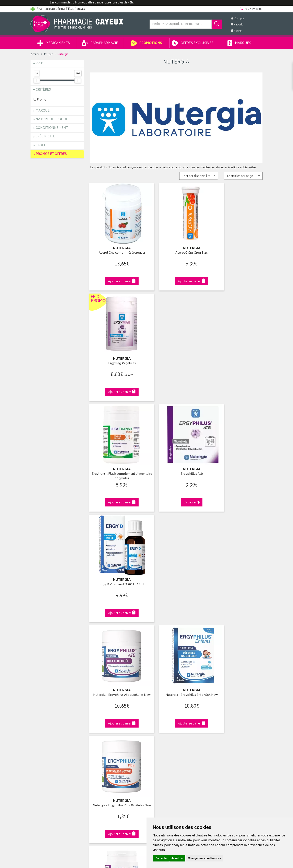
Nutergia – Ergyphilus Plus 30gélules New (236, 455)
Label (41, 145)
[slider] (37, 80)
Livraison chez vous (222, 711)
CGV (93, 744)
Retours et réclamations (46, 725)
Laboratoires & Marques (105, 711)
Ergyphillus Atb (176, 349)
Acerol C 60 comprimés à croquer (117, 246)
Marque (49, 54)
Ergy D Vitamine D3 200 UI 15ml (236, 349)
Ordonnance (98, 734)
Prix (39, 64)
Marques (239, 43)
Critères (43, 90)
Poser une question (43, 716)
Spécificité (45, 137)
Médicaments (54, 43)
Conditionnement (52, 128)
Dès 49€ (117, 637)
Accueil (35, 54)
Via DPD (176, 635)
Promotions (146, 43)
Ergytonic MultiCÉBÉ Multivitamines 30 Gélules (236, 558)
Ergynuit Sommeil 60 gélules (117, 556)
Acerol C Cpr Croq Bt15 (176, 246)
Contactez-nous (41, 720)
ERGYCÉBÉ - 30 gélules (176, 556)
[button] (198, 176)
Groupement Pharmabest (47, 711)
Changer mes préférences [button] (204, 858)
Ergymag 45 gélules (236, 246)
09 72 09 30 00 (236, 635)
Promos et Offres (51, 154)
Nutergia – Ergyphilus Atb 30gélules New (117, 455)
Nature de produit (52, 119)
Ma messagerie (159, 730)
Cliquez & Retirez (57, 635)
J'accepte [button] (161, 858)
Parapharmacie (100, 43)
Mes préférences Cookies (107, 763)
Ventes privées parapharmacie (109, 720)
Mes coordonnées (161, 711)
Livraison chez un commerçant (229, 716)
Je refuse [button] (177, 858)
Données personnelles (105, 753)
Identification (158, 706)
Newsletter (97, 730)
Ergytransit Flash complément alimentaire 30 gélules (117, 351)
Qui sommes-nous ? (44, 706)
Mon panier (157, 720)
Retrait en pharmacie (222, 706)
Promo (40, 100)
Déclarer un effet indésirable (108, 739)
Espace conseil (100, 725)
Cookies (95, 758)
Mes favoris (157, 725)
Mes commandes (161, 716)
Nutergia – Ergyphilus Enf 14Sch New (176, 455)
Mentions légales (101, 749)
